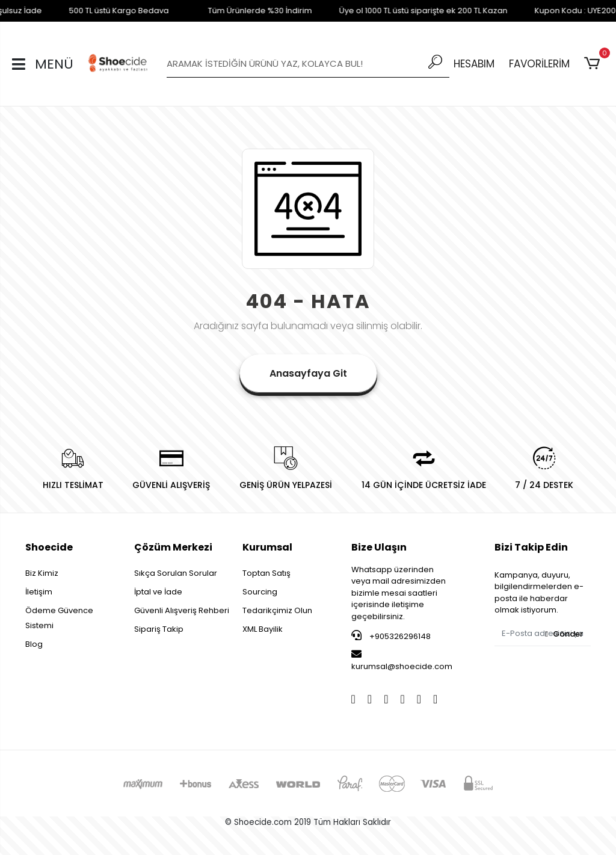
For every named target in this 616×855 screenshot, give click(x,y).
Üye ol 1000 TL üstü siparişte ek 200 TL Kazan (413, 11)
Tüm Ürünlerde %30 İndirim (250, 11)
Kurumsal (267, 547)
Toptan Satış (266, 573)
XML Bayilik (263, 629)
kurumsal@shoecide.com (402, 661)
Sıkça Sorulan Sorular (176, 573)
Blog (34, 644)
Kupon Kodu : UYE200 (565, 11)
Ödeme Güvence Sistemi (59, 618)
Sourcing (260, 592)
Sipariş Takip (159, 629)
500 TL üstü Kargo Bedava (109, 11)
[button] (594, 64)
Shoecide (49, 547)
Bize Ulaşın (379, 547)
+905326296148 (391, 636)
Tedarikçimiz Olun (277, 610)
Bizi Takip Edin (531, 547)
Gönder (564, 634)
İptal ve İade (158, 592)
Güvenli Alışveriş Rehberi (182, 610)
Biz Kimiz (42, 573)
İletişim (39, 592)
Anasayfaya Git (308, 373)
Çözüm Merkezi (173, 547)
